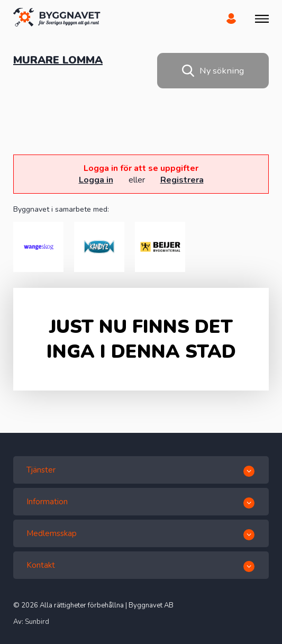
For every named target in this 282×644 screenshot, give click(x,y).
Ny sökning (213, 71)
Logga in (96, 180)
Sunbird (37, 622)
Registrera (182, 180)
